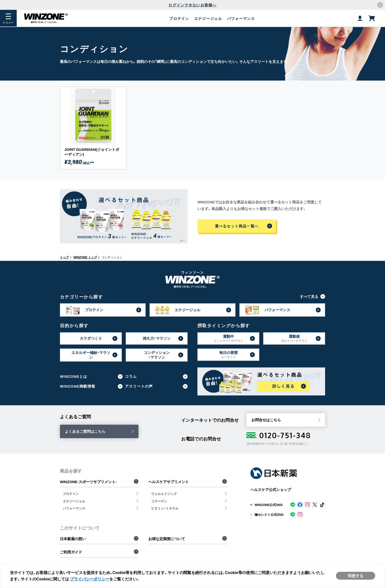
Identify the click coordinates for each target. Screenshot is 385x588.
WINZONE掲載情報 (78, 386)
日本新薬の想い (73, 539)
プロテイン (71, 494)
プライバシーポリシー (90, 578)
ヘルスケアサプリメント (169, 482)
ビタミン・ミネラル (165, 508)
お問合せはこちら (266, 420)
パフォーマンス (74, 508)
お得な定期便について (167, 539)
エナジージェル (74, 501)
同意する (355, 575)
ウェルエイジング (164, 494)
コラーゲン (159, 501)
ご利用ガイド (71, 552)
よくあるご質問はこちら (85, 431)
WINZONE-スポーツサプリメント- (88, 482)
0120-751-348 (279, 435)
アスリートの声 (139, 386)
